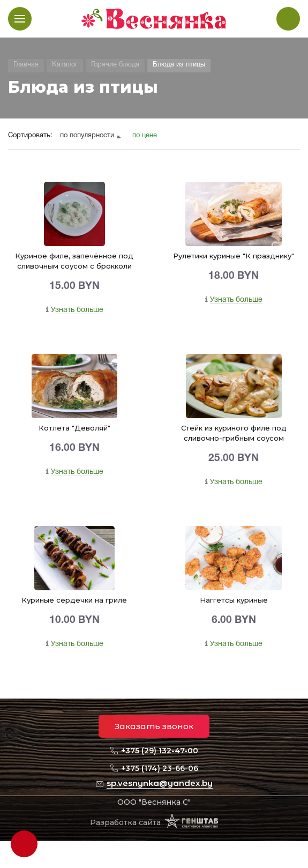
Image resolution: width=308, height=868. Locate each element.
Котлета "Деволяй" (74, 428)
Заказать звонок (154, 726)
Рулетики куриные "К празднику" (234, 256)
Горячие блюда (115, 65)
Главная (26, 65)
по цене (145, 136)
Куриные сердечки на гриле (74, 600)
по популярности (88, 136)
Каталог (65, 65)
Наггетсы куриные (234, 600)
